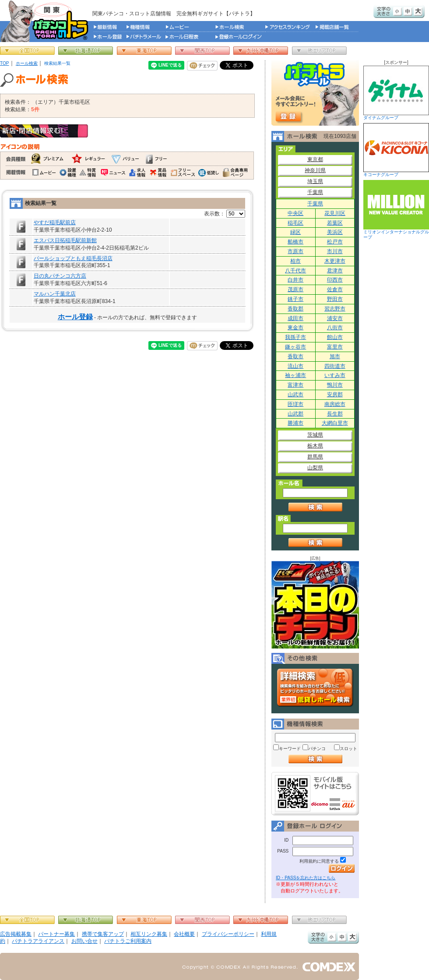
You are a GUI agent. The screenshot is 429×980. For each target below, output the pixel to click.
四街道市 (335, 366)
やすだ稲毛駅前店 (55, 222)
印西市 (335, 280)
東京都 (315, 159)
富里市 (335, 347)
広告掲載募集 (16, 934)
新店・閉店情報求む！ (44, 131)
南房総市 (335, 404)
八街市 (335, 328)
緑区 (295, 232)
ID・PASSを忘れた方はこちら (306, 878)
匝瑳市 (295, 404)
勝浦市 (295, 423)
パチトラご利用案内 (128, 941)
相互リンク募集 (149, 934)
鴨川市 (335, 385)
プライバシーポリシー (228, 934)
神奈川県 (315, 170)
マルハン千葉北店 (55, 294)
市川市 (335, 251)
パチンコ (317, 749)
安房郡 (335, 395)
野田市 (335, 299)
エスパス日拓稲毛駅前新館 (65, 240)
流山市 (295, 366)
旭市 (335, 356)
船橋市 (295, 242)
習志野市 (335, 309)
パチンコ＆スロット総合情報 (46, 21)
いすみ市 (335, 375)
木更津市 (335, 261)
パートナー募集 (56, 934)
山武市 (295, 395)
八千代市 (295, 271)
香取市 (295, 356)
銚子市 (295, 299)
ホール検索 (27, 63)
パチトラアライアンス (38, 941)
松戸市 (335, 242)
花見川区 (335, 213)
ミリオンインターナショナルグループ (396, 210)
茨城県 (315, 435)
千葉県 (315, 192)
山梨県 (315, 468)
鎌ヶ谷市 (295, 347)
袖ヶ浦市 (295, 375)
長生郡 (335, 414)
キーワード (290, 749)
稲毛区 (295, 223)
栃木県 (315, 446)
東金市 (295, 328)
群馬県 (315, 457)
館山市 (335, 337)
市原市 (295, 251)
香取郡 (295, 309)
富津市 (295, 385)
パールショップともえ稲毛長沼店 (73, 258)
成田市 (295, 318)
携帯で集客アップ (103, 934)
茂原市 (295, 289)
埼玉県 (315, 181)
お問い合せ (84, 941)
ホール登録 (75, 317)
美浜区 (335, 232)
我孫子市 (295, 337)
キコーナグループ (396, 150)
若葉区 (335, 223)
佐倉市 (335, 289)
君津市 (335, 271)
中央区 (295, 213)
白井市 (295, 280)
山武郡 (295, 414)
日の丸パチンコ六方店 (60, 276)
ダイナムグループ (396, 93)
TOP (5, 63)
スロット (348, 749)
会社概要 (184, 934)
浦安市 (335, 318)
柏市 (295, 261)
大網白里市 (335, 423)
